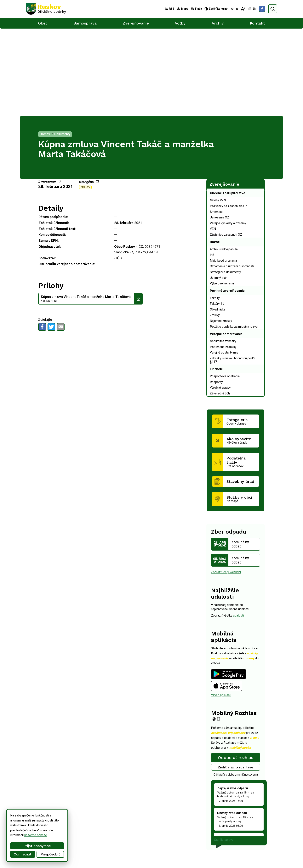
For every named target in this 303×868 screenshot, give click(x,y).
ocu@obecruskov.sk (249, 839)
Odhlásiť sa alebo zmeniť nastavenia (236, 687)
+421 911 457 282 (247, 835)
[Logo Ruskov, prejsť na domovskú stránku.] (46, 9)
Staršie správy (224, 752)
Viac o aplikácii (221, 608)
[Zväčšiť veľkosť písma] (243, 9)
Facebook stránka (247, 844)
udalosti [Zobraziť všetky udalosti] (238, 528)
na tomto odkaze (36, 835)
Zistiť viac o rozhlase (236, 680)
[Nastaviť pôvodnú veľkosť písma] (237, 9)
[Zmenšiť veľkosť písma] (232, 9)
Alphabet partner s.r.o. (77, 858)
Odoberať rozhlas (236, 670)
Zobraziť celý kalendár (226, 485)
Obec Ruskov (126, 858)
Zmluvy (85, 100)
